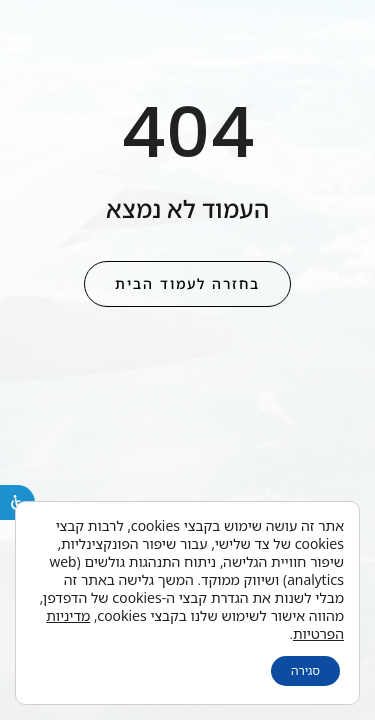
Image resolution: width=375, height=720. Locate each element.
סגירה (305, 670)
